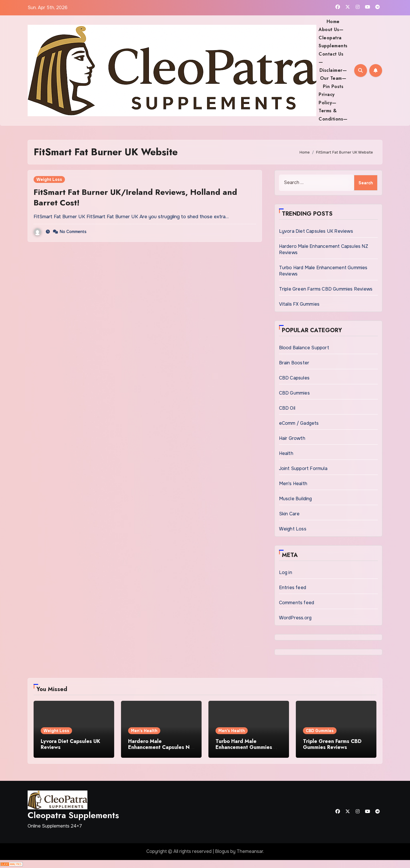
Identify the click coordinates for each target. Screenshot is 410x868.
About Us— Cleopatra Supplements (333, 38)
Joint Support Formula (303, 468)
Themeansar (250, 851)
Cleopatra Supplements (73, 815)
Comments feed (297, 603)
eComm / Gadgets (299, 423)
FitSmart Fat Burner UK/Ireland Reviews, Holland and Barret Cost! (135, 197)
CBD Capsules (294, 378)
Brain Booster (294, 363)
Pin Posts (333, 86)
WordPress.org (295, 618)
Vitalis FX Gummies (299, 304)
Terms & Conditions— (333, 115)
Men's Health (293, 484)
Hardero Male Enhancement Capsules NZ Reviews (160, 747)
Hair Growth (292, 438)
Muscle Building (296, 499)
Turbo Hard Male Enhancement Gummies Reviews (244, 747)
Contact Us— (331, 58)
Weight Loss (49, 179)
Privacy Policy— (328, 98)
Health (286, 453)
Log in (286, 572)
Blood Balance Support (304, 348)
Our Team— (333, 78)
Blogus (222, 851)
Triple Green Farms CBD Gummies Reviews (326, 289)
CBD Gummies (294, 393)
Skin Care (289, 514)
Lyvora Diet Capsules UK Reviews (316, 231)
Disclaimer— (333, 70)
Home (333, 22)
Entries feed (293, 588)
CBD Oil (287, 408)
